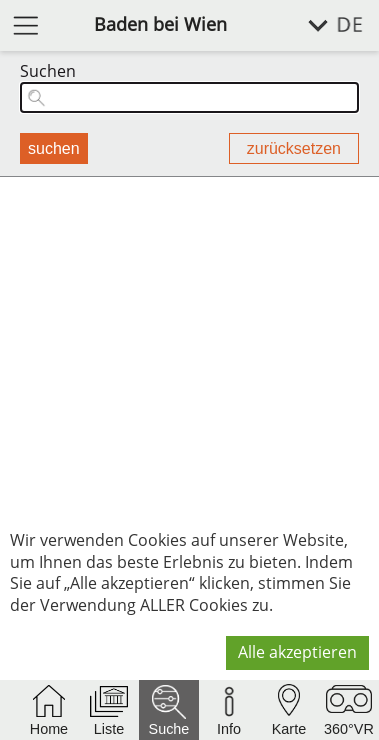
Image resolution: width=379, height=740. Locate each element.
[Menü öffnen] (26, 24)
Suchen (48, 71)
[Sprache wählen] (324, 25)
